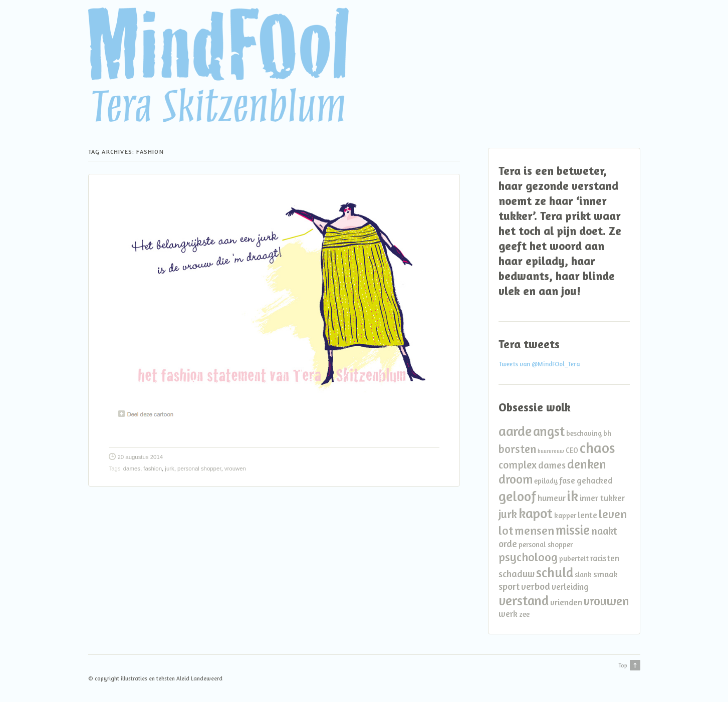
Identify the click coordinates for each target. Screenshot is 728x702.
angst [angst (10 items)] (549, 431)
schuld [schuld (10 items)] (555, 572)
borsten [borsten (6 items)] (517, 449)
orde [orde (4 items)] (508, 544)
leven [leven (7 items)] (613, 514)
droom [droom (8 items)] (516, 479)
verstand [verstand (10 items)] (524, 600)
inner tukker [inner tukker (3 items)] (602, 498)
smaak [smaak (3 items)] (605, 574)
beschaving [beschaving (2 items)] (584, 433)
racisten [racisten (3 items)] (605, 558)
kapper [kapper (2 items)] (565, 515)
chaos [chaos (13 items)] (597, 448)
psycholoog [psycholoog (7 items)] (528, 557)
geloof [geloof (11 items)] (517, 496)
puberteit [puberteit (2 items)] (574, 558)
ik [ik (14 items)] (573, 496)
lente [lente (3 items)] (587, 515)
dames (132, 469)
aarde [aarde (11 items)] (515, 431)
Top (623, 665)
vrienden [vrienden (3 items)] (566, 602)
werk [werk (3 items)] (508, 614)
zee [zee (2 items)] (524, 614)
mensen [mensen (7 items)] (534, 530)
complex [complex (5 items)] (518, 465)
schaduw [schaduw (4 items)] (517, 574)
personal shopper (199, 469)
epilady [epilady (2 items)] (546, 481)
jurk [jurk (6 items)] (508, 514)
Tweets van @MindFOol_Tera (539, 364)
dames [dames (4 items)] (552, 465)
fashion (153, 469)
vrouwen (235, 469)
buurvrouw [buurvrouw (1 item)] (551, 451)
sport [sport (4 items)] (509, 586)
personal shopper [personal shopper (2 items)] (546, 544)
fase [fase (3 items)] (567, 480)
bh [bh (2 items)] (607, 433)
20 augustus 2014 (141, 457)
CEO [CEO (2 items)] (572, 450)
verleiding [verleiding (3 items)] (570, 587)
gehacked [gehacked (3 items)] (594, 480)
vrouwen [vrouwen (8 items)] (606, 601)
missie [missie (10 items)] (573, 530)
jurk (169, 469)
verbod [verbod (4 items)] (536, 586)
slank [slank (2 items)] (583, 574)
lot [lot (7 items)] (506, 530)
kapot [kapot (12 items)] (536, 513)
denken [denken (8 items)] (587, 464)
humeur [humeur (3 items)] (552, 498)
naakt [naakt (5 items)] (604, 531)
